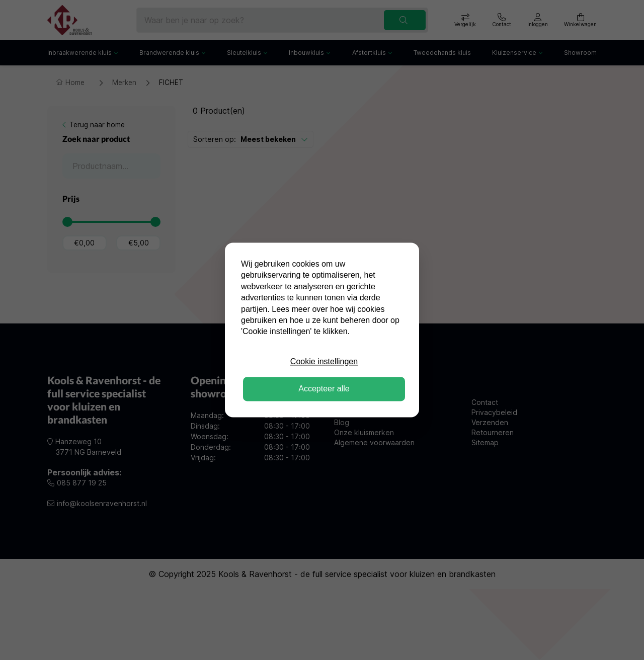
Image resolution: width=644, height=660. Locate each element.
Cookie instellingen (324, 361)
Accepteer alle (324, 389)
